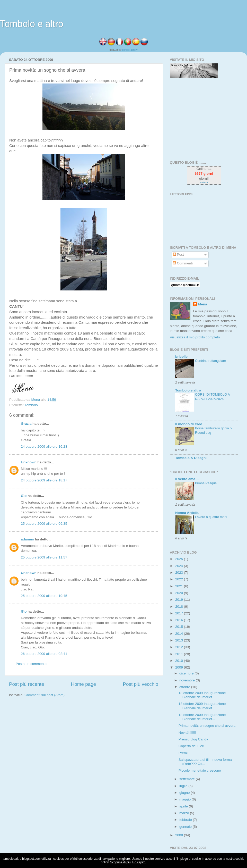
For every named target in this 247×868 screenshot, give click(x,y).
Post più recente (27, 684)
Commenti (183, 263)
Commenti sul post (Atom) (45, 695)
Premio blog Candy (193, 739)
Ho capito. (139, 862)
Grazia (26, 424)
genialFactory (130, 50)
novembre (188, 680)
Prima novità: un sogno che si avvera (207, 726)
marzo (185, 813)
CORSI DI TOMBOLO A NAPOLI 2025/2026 (212, 397)
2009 (180, 667)
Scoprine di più (120, 862)
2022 (180, 579)
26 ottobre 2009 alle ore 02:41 (44, 654)
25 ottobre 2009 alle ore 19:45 (44, 596)
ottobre (185, 687)
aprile (184, 806)
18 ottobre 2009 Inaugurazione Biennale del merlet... (202, 695)
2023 (180, 573)
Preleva (204, 182)
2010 (180, 661)
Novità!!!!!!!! (187, 733)
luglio (184, 786)
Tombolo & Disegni (191, 458)
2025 (180, 559)
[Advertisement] (202, 119)
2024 (180, 566)
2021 (180, 586)
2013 (180, 640)
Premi (183, 753)
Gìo (24, 496)
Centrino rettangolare (210, 361)
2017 (180, 613)
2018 (180, 607)
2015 (180, 627)
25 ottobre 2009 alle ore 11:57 (44, 557)
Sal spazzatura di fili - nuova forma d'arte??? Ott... (205, 762)
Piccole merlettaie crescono (200, 770)
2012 (180, 647)
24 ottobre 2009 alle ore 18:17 (44, 480)
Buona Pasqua (206, 483)
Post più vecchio (140, 684)
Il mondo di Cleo (189, 424)
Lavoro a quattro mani (211, 517)
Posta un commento (31, 664)
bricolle (181, 357)
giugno (185, 793)
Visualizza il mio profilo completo (195, 337)
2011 (180, 654)
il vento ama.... (187, 479)
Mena (203, 304)
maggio (186, 799)
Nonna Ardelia (187, 513)
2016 (180, 620)
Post (178, 254)
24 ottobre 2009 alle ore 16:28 (44, 446)
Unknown (29, 462)
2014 (180, 634)
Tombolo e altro (32, 24)
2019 (180, 600)
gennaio (186, 827)
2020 (180, 593)
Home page (84, 684)
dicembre (187, 673)
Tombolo (31, 405)
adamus (27, 539)
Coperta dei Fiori (191, 746)
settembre (188, 779)
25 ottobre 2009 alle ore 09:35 (44, 524)
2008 (180, 835)
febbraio (186, 820)
